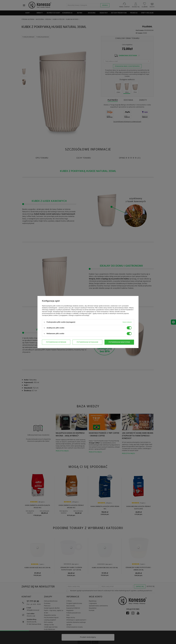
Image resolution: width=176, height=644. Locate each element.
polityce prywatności (64, 310)
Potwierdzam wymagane (87, 342)
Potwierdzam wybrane (56, 342)
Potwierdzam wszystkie (119, 342)
